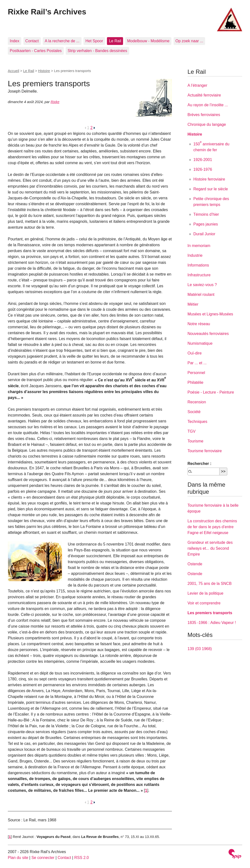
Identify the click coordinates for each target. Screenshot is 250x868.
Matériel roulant (201, 295)
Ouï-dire (195, 353)
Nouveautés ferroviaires (208, 334)
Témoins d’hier (206, 214)
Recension (197, 402)
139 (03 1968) (200, 649)
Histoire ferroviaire (209, 179)
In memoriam (199, 246)
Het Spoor (94, 41)
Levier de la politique (205, 593)
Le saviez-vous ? (202, 285)
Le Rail (115, 41)
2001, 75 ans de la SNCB (210, 584)
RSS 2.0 (82, 858)
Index (15, 41)
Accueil (13, 71)
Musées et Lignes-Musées (210, 314)
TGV (192, 431)
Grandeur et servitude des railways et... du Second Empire (210, 548)
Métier (193, 304)
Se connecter (43, 858)
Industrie (195, 255)
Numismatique (200, 343)
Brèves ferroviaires (204, 115)
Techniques (197, 422)
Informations (198, 265)
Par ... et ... (197, 363)
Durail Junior (204, 234)
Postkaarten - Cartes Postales (36, 51)
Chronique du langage (207, 124)
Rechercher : (199, 464)
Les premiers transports (210, 613)
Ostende (195, 564)
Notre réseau (199, 324)
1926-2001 (203, 160)
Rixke (55, 102)
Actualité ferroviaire (204, 95)
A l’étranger (197, 85)
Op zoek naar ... (189, 41)
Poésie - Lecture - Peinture (211, 392)
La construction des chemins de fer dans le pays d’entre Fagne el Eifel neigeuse (212, 527)
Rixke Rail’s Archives (47, 12)
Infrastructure (199, 275)
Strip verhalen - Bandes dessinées (97, 51)
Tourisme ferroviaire (205, 451)
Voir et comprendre (204, 603)
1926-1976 (203, 169)
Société (194, 412)
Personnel (196, 373)
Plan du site (18, 858)
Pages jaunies (206, 224)
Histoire (44, 71)
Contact (32, 41)
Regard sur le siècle (211, 189)
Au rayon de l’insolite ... (208, 105)
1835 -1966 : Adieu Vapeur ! (212, 623)
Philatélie (195, 382)
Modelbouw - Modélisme (148, 41)
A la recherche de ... (62, 41)
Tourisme (195, 441)
